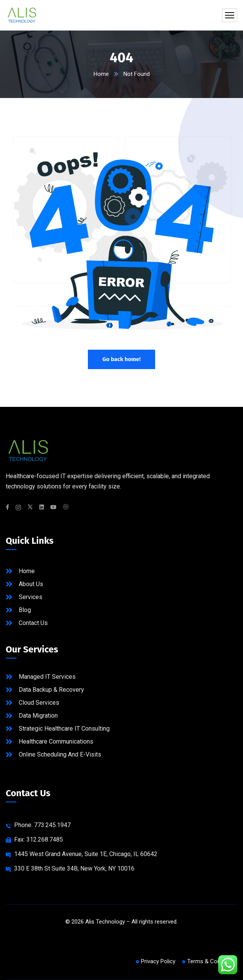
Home (101, 74)
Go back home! (122, 359)
